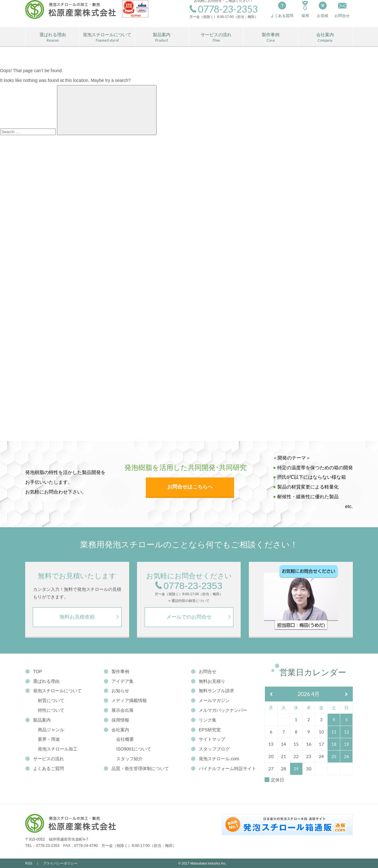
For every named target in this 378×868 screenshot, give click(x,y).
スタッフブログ (210, 749)
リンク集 (204, 720)
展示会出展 (119, 710)
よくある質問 (282, 9)
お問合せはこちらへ (190, 487)
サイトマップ (208, 739)
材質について (51, 700)
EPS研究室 (206, 730)
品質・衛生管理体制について (136, 768)
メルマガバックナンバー (219, 710)
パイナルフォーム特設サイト (223, 768)
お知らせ (116, 691)
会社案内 (325, 37)
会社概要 (125, 739)
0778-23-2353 (189, 586)
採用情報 (116, 720)
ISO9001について (134, 749)
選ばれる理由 (53, 37)
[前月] (271, 694)
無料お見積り (208, 681)
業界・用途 (49, 739)
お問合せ (204, 671)
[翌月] (346, 694)
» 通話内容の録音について (189, 601)
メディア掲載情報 (125, 700)
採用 (305, 9)
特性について (51, 710)
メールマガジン (210, 700)
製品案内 (162, 37)
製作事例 (271, 37)
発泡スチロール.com (215, 759)
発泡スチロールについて (107, 37)
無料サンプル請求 (212, 691)
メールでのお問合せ (189, 617)
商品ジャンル (51, 730)
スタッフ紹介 (129, 759)
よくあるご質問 (45, 768)
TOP (34, 671)
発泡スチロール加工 (58, 749)
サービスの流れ (216, 37)
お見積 (323, 9)
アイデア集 (119, 681)
